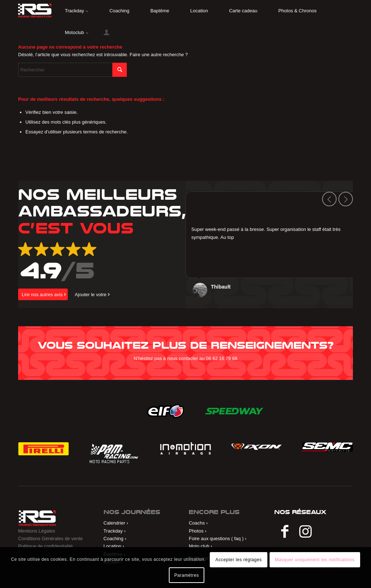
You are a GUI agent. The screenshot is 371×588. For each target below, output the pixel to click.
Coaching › (115, 539)
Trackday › (115, 531)
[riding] (35, 11)
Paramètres (187, 575)
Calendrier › (116, 523)
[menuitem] (77, 11)
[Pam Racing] (114, 453)
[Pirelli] (43, 449)
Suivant (346, 199)
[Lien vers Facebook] (285, 532)
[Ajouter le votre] (91, 294)
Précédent (329, 199)
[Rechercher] (72, 70)
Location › (114, 546)
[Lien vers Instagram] (306, 532)
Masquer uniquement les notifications (315, 560)
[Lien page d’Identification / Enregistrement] (107, 33)
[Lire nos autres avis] (43, 295)
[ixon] (257, 447)
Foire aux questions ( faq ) (216, 539)
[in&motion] (185, 448)
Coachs (197, 523)
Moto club (199, 546)
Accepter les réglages (239, 560)
